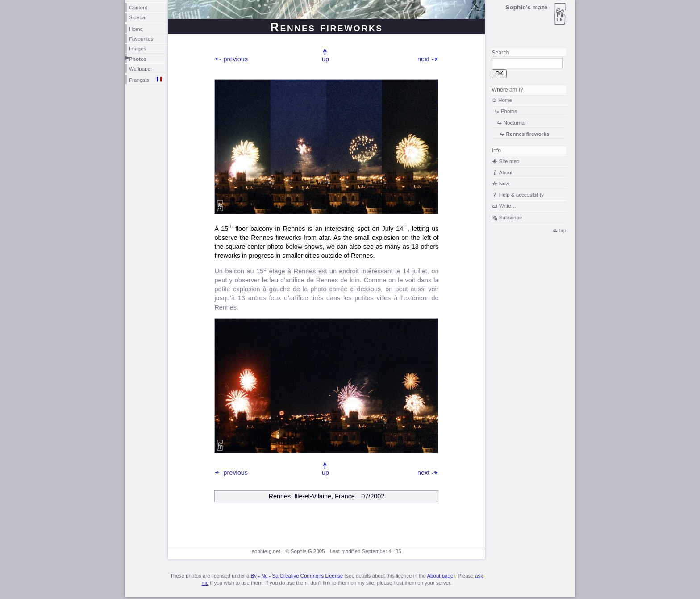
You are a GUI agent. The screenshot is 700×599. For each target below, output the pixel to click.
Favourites (141, 39)
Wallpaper (141, 69)
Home (136, 29)
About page (440, 576)
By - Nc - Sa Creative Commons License (297, 576)
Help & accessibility (521, 195)
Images (137, 48)
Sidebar (138, 17)
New (504, 183)
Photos (138, 59)
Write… (508, 206)
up (325, 59)
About (506, 172)
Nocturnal (515, 123)
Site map (509, 161)
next (423, 59)
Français (139, 80)
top (563, 230)
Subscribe (511, 217)
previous (236, 59)
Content (138, 7)
